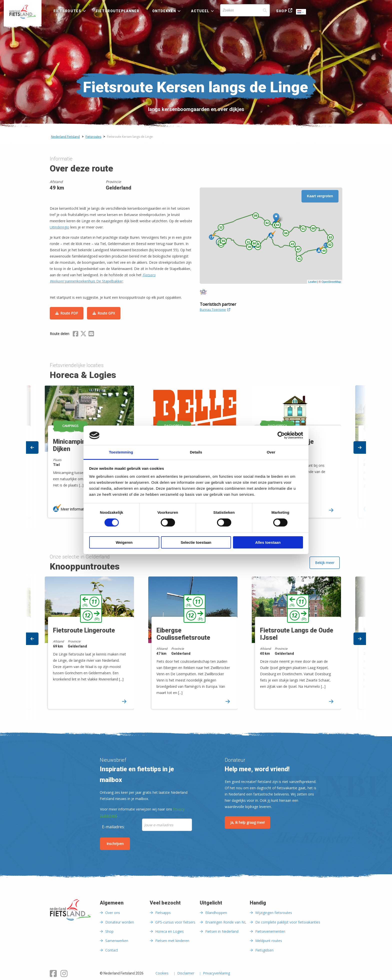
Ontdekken (164, 11)
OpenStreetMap (331, 282)
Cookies (162, 973)
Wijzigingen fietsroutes (274, 913)
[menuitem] (23, 12)
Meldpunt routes (269, 941)
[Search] (245, 10)
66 (286, 233)
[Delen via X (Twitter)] (83, 334)
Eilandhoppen (216, 913)
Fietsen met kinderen (172, 941)
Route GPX (106, 313)
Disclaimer (186, 973)
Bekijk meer (325, 563)
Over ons (113, 913)
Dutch (301, 12)
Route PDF (69, 313)
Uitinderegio (59, 227)
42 (298, 249)
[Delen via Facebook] (75, 334)
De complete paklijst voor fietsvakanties (288, 922)
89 (256, 216)
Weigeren (124, 542)
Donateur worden (120, 922)
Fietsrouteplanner (118, 11)
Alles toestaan (268, 542)
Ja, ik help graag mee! (247, 822)
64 (278, 225)
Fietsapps (163, 913)
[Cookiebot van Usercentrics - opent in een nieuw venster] (281, 435)
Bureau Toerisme (215, 309)
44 (324, 251)
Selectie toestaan (196, 542)
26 (258, 244)
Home (23, 12)
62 (267, 223)
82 (330, 245)
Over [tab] (271, 452)
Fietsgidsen (264, 950)
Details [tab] (196, 452)
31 (248, 242)
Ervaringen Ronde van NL (226, 922)
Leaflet (312, 282)
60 (254, 243)
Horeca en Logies (169, 931)
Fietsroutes (67, 11)
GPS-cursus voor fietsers (175, 922)
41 (299, 259)
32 (221, 227)
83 (330, 237)
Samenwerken (117, 941)
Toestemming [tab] (121, 452)
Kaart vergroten (320, 196)
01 (303, 229)
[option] (196, 647)
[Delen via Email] (91, 334)
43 (292, 244)
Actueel (200, 11)
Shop (281, 11)
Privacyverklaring (216, 973)
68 (313, 228)
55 (223, 241)
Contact (112, 950)
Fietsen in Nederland (222, 931)
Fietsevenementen (270, 931)
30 (249, 247)
